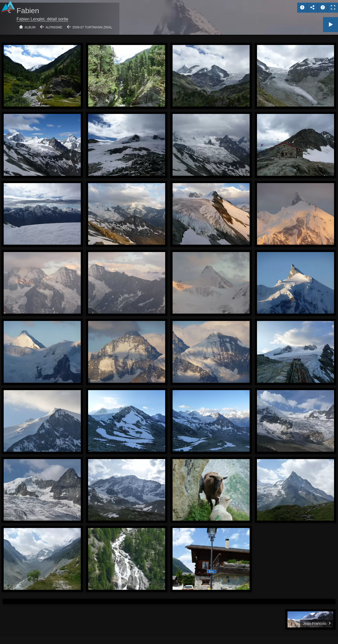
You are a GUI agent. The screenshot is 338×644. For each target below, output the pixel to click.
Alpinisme (54, 27)
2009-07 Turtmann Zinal (92, 27)
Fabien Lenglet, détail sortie (42, 19)
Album (30, 27)
